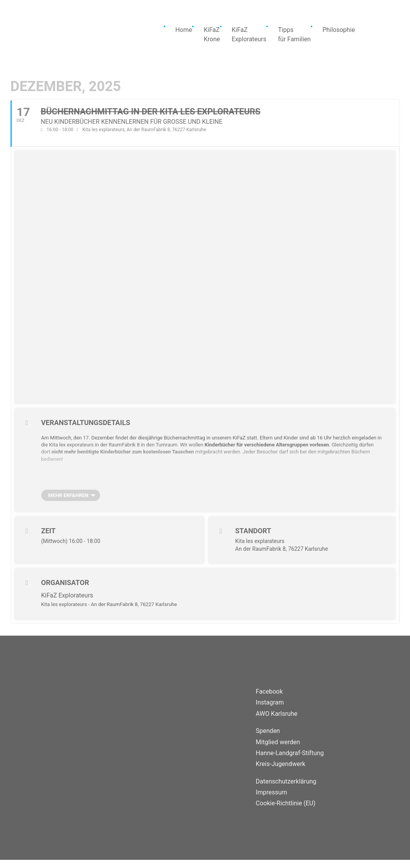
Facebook (269, 691)
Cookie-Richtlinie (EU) (286, 803)
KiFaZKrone (212, 34)
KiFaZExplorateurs (249, 34)
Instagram (270, 702)
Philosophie (339, 30)
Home (184, 30)
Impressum (272, 792)
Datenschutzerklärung (286, 781)
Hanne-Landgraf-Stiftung (290, 753)
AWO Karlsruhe (277, 714)
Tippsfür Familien (294, 34)
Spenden (268, 731)
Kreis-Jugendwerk (281, 764)
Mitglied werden (278, 742)
